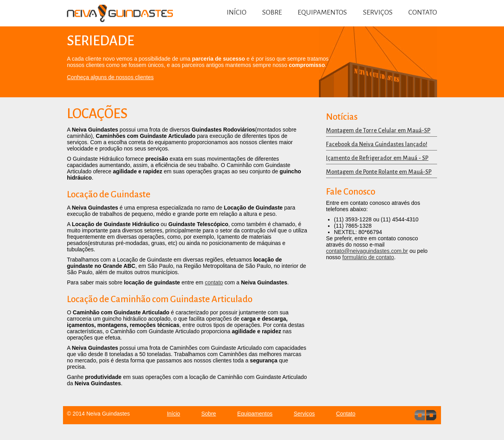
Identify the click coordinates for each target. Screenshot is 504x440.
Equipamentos (322, 12)
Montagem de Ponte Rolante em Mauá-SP (379, 172)
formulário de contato (368, 257)
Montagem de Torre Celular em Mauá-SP (378, 130)
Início (237, 12)
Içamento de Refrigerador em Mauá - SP (377, 158)
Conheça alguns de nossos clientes (110, 77)
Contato (423, 12)
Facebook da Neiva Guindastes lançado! (377, 144)
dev (425, 415)
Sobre (272, 12)
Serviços (378, 12)
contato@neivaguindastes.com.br (367, 251)
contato (214, 282)
